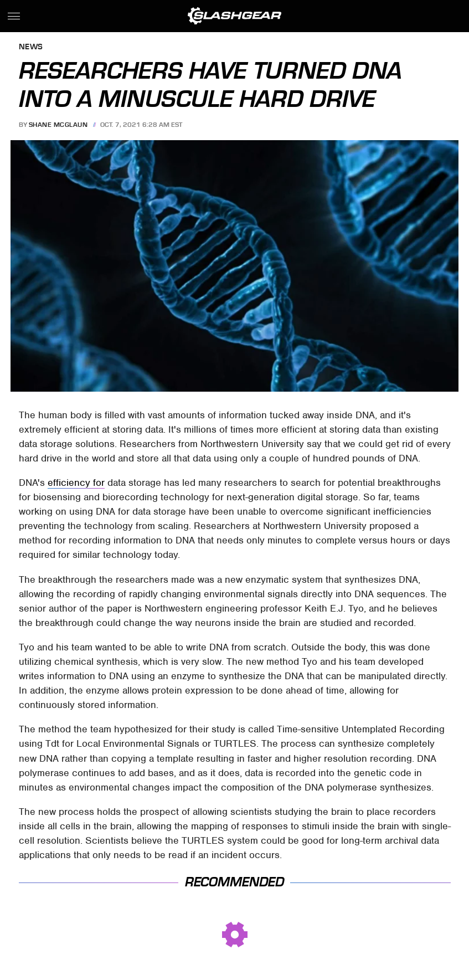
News (31, 47)
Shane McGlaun (58, 125)
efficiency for (76, 483)
